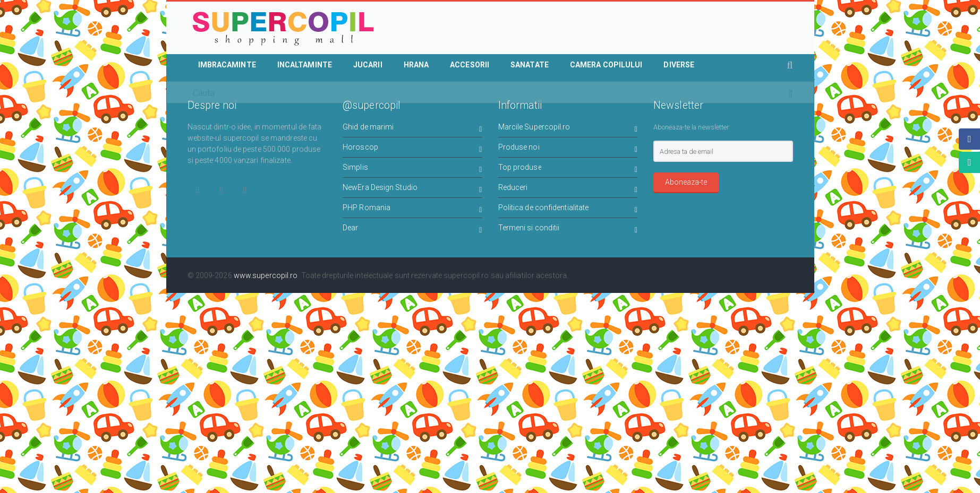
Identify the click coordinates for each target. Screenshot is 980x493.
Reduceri (568, 189)
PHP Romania (412, 209)
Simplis (412, 169)
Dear (412, 230)
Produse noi (568, 149)
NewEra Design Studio (412, 189)
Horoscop (412, 149)
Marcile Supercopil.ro (568, 129)
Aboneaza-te (686, 182)
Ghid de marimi (412, 129)
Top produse (568, 169)
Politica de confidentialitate (568, 209)
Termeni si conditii (568, 230)
